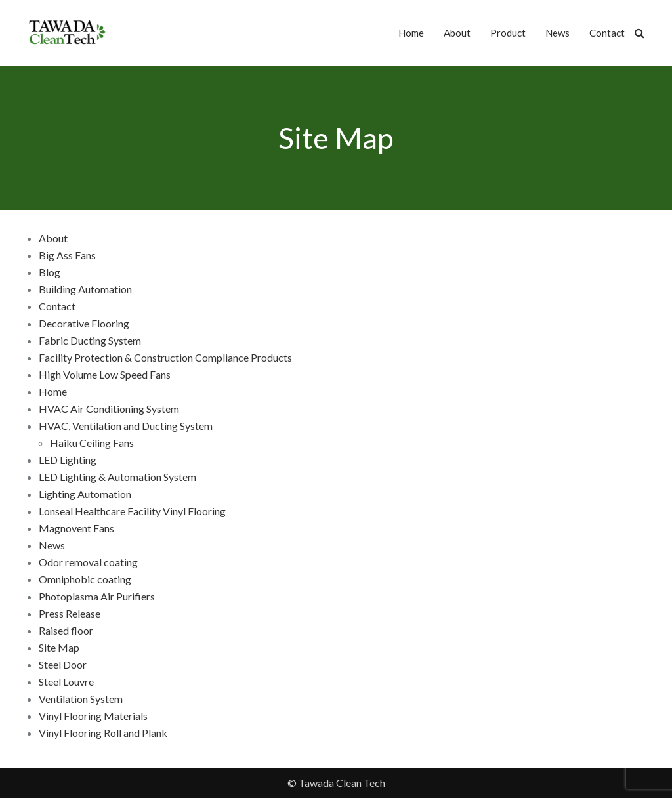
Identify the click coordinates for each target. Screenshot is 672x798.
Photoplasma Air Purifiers (97, 596)
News (52, 545)
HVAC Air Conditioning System (109, 409)
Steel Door (63, 664)
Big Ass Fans (67, 255)
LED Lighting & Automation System (117, 477)
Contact (57, 306)
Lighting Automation (85, 494)
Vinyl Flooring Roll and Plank (103, 733)
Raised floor (66, 630)
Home (53, 391)
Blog (50, 272)
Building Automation (85, 289)
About (53, 238)
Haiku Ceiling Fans (92, 443)
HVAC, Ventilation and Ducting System (126, 426)
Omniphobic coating (85, 579)
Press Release (70, 613)
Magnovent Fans (76, 528)
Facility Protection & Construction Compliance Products (165, 357)
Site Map (59, 647)
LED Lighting (68, 460)
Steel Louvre (66, 682)
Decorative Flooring (84, 323)
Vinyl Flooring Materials (93, 716)
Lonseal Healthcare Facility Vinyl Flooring (132, 511)
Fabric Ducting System (90, 340)
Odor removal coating (88, 562)
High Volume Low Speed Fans (105, 374)
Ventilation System (81, 699)
